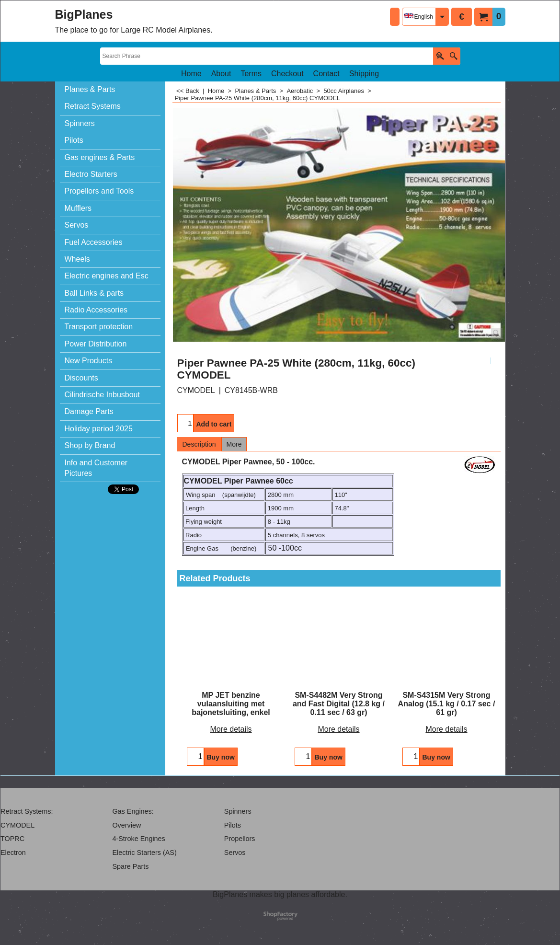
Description (199, 444)
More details (231, 729)
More (234, 444)
